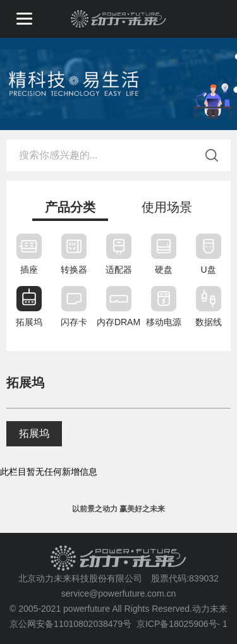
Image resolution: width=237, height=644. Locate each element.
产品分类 (70, 207)
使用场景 (167, 207)
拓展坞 (34, 433)
